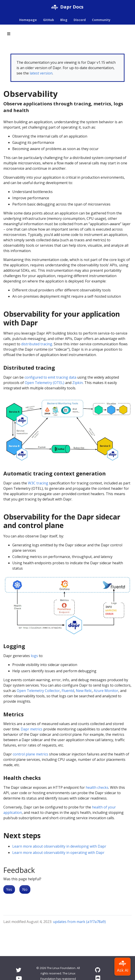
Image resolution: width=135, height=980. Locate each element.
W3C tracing (38, 483)
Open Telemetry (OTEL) (45, 383)
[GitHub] (98, 970)
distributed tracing (37, 344)
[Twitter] (19, 970)
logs (34, 656)
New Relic (84, 691)
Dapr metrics (32, 729)
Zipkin (78, 383)
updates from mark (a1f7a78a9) (79, 922)
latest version (41, 73)
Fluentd (68, 691)
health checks (97, 787)
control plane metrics (30, 754)
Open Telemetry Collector (38, 691)
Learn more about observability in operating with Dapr (58, 853)
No (25, 889)
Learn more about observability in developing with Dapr (59, 846)
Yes (9, 889)
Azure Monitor (106, 691)
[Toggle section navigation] (9, 34)
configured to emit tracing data (50, 377)
